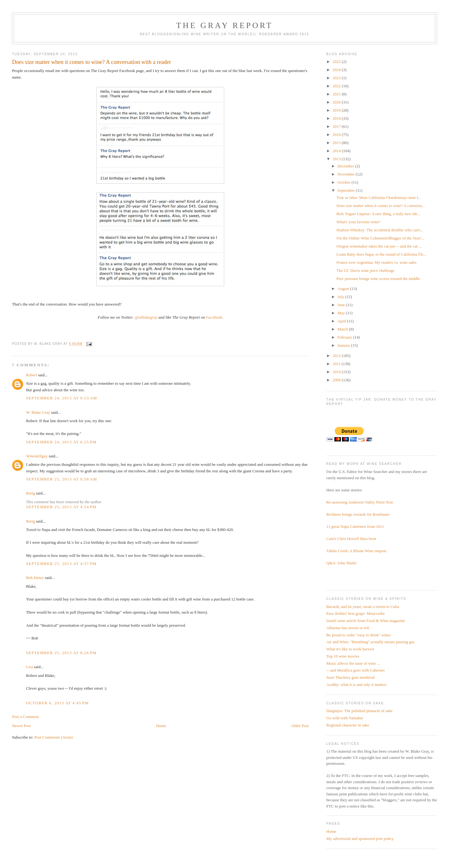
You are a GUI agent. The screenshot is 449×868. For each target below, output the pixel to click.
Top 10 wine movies (343, 656)
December (346, 166)
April (342, 321)
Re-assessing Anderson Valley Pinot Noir (360, 502)
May (342, 313)
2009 (337, 380)
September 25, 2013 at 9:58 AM (61, 479)
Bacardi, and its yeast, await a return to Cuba (363, 607)
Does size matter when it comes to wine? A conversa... (381, 206)
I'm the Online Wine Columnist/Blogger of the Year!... (380, 238)
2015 (337, 143)
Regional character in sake (348, 725)
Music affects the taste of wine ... (353, 663)
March (343, 329)
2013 (337, 159)
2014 (337, 151)
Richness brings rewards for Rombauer (358, 514)
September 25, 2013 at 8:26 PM (61, 653)
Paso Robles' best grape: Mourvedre (356, 613)
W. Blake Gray (38, 412)
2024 (337, 70)
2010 (337, 372)
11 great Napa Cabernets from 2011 (355, 526)
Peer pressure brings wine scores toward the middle (378, 279)
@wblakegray (146, 317)
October (344, 182)
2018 (337, 118)
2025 (337, 62)
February (345, 337)
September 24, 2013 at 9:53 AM (61, 398)
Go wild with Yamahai (345, 718)
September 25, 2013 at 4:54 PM (61, 507)
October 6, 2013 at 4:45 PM (57, 703)
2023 (337, 78)
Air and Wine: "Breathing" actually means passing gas (370, 642)
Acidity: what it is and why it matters (357, 685)
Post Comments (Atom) (54, 737)
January (344, 345)
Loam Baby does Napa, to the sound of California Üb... (381, 254)
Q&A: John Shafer (342, 563)
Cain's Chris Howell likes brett (351, 539)
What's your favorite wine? (358, 222)
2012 (337, 356)
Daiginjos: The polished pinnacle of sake (360, 711)
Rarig (30, 493)
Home (161, 726)
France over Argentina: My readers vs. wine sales (377, 262)
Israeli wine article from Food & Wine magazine (366, 621)
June (342, 305)
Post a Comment (25, 717)
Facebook (214, 317)
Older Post (300, 726)
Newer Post (21, 726)
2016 (337, 135)
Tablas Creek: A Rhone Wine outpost (356, 551)
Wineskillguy (37, 456)
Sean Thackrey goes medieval (351, 677)
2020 (337, 102)
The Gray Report (224, 25)
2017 (337, 126)
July (341, 297)
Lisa (29, 667)
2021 (337, 94)
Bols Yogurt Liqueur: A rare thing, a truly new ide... (378, 214)
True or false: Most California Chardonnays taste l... (379, 198)
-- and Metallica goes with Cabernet (356, 670)
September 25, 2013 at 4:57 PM (61, 564)
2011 (337, 364)
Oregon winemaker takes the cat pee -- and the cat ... (379, 246)
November (346, 174)
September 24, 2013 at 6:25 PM (61, 442)
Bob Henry (35, 578)
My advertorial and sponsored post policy (360, 839)
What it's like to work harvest (350, 649)
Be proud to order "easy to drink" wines (359, 635)
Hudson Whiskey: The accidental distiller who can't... (380, 230)
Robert (31, 375)
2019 (337, 110)
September (347, 190)
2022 (337, 86)
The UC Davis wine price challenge (365, 270)
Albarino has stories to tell (348, 628)
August (344, 289)
